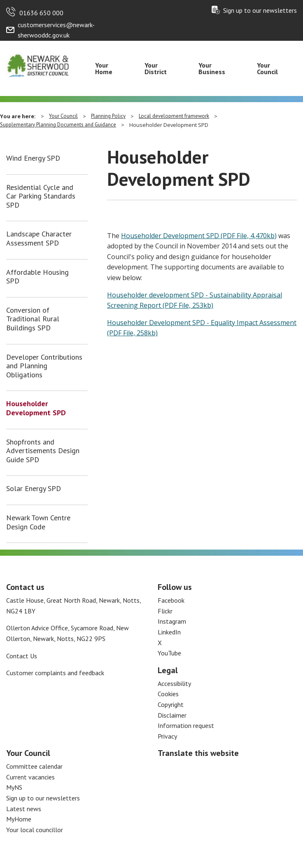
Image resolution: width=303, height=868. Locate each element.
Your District (156, 68)
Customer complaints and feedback (55, 673)
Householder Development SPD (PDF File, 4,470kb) (199, 236)
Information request (186, 725)
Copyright (171, 704)
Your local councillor (35, 830)
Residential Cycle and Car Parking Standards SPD (41, 196)
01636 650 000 (41, 13)
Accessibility (174, 683)
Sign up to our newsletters (260, 10)
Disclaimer (172, 715)
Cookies (168, 694)
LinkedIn (169, 632)
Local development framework (174, 116)
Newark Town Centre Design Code (38, 522)
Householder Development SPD (36, 408)
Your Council (267, 68)
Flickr (165, 611)
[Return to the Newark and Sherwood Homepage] (38, 64)
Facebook (171, 600)
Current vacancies (30, 777)
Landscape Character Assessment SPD (39, 238)
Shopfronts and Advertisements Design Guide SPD (43, 451)
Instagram (172, 621)
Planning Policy (108, 116)
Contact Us (22, 656)
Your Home (104, 68)
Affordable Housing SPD (37, 277)
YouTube (169, 653)
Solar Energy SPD (34, 489)
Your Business (212, 68)
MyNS (14, 787)
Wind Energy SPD (33, 158)
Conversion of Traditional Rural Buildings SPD (33, 319)
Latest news (24, 809)
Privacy (167, 736)
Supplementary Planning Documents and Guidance (58, 125)
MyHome (19, 819)
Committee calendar (34, 766)
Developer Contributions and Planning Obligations (44, 366)
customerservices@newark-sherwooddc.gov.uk (56, 30)
